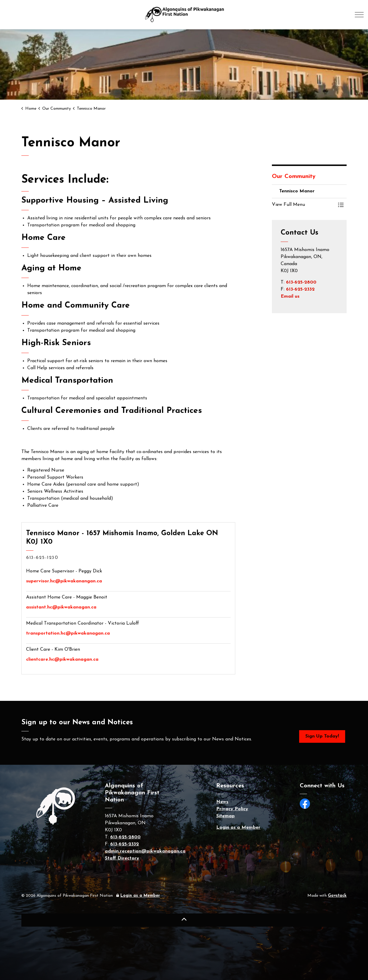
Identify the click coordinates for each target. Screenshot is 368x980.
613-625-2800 (301, 282)
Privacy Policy (232, 809)
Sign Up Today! (322, 736)
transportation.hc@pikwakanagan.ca (68, 633)
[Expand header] (359, 15)
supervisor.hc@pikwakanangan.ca (64, 581)
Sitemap (225, 816)
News (222, 802)
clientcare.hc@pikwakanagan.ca (62, 659)
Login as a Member (238, 828)
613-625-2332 (300, 289)
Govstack (337, 896)
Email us (290, 296)
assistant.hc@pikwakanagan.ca (61, 607)
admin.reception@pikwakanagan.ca (145, 851)
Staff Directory (122, 858)
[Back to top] (184, 920)
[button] (303, 205)
